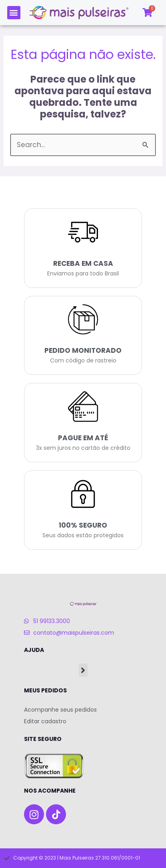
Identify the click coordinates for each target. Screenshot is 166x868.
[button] (14, 13)
